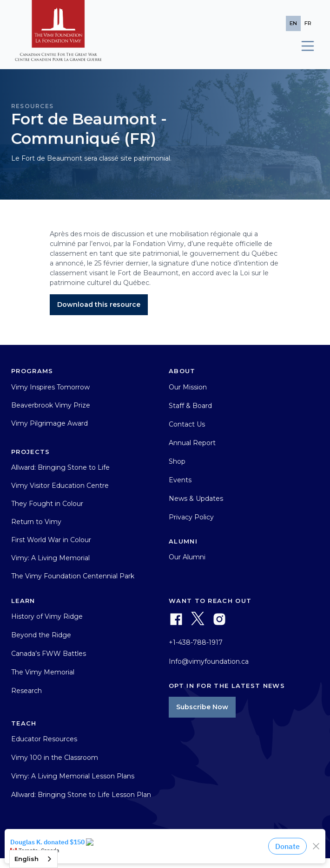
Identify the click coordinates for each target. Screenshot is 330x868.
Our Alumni (187, 557)
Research (26, 691)
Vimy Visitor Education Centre (60, 486)
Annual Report (192, 443)
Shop (177, 461)
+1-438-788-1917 (196, 642)
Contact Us (187, 424)
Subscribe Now (202, 707)
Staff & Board (190, 406)
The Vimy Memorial (43, 672)
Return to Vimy (36, 522)
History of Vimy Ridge (47, 616)
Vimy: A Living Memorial (50, 558)
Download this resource (99, 304)
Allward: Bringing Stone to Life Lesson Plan (81, 795)
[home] (58, 35)
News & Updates (196, 499)
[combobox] (33, 859)
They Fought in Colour (47, 504)
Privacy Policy (191, 517)
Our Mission (188, 387)
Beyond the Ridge (41, 635)
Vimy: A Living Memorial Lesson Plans (73, 776)
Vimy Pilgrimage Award (49, 423)
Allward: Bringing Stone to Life (60, 467)
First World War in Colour (51, 540)
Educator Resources (44, 739)
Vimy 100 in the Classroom (55, 758)
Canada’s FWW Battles (49, 654)
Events (180, 480)
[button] (304, 46)
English (26, 859)
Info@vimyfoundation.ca (209, 661)
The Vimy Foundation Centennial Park (73, 576)
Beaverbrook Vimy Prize (51, 405)
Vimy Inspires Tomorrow (50, 387)
